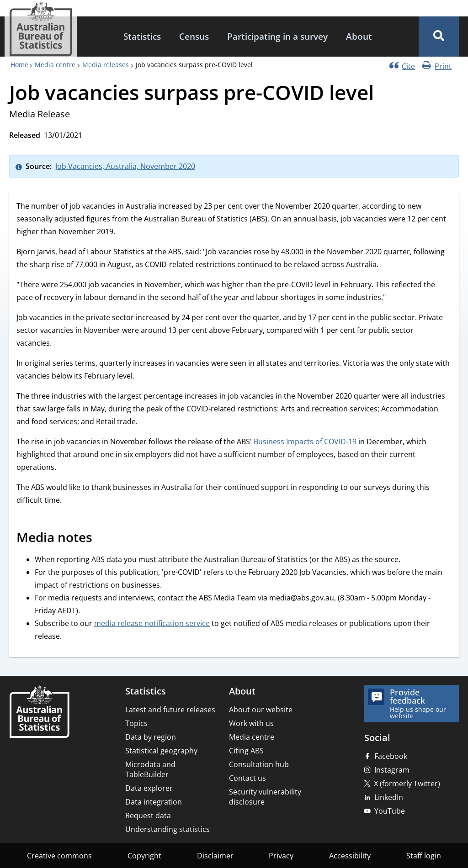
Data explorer (149, 788)
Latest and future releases (170, 710)
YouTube (390, 811)
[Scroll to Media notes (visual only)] (102, 539)
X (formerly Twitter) (407, 784)
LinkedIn (389, 797)
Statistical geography (161, 751)
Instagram (392, 770)
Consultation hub (259, 764)
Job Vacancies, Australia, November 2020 (125, 166)
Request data (148, 815)
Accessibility (350, 856)
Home (19, 65)
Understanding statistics (168, 829)
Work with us (251, 723)
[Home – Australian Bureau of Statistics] (39, 713)
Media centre (55, 65)
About (359, 36)
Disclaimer (215, 856)
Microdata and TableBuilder (150, 769)
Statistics (142, 36)
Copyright (144, 856)
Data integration (154, 802)
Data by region (151, 737)
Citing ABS (246, 751)
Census (194, 36)
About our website (261, 710)
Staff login (424, 856)
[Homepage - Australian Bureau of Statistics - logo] (41, 29)
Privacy (281, 856)
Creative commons (59, 856)
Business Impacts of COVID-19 (305, 442)
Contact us (247, 778)
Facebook (391, 756)
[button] (439, 37)
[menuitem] (142, 37)
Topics (136, 723)
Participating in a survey (277, 36)
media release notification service (152, 623)
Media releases (106, 65)
